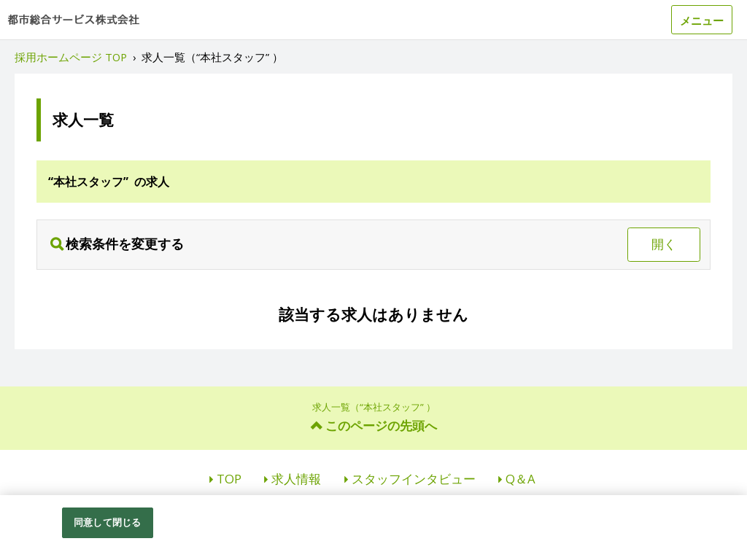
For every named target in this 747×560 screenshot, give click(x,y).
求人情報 (296, 479)
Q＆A (520, 479)
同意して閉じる (107, 522)
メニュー (702, 20)
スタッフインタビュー (414, 479)
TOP (229, 479)
